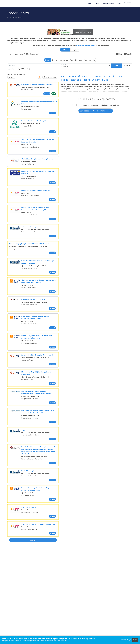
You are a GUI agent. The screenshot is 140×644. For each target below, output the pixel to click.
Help (119, 54)
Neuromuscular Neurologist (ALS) (33, 299)
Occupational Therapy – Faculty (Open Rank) (37, 85)
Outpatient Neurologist (30, 227)
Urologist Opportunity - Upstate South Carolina (38, 524)
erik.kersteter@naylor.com (86, 45)
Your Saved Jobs (90, 60)
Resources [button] (34, 54)
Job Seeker (65, 50)
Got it (135, 640)
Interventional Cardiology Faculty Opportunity (38, 355)
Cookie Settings (126, 640)
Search (47, 60)
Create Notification (50, 77)
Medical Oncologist (28, 471)
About (97, 4)
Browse (54, 60)
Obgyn (24, 430)
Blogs (119, 4)
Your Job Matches (76, 60)
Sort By (11, 77)
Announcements (108, 4)
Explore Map (64, 60)
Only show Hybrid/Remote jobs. (22, 69)
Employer (75, 50)
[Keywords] (34, 66)
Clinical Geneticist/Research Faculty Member (37, 159)
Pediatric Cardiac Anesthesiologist (34, 121)
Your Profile (24, 54)
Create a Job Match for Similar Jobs (96, 111)
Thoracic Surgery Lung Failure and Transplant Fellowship (29, 244)
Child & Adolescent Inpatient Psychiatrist (36, 190)
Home (90, 4)
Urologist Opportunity (29, 507)
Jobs (17, 54)
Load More (33, 540)
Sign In (128, 54)
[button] (127, 66)
